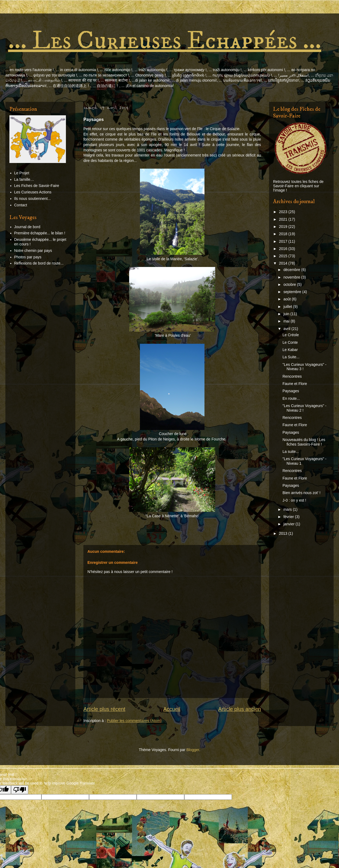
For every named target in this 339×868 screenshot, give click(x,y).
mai (287, 321)
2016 (284, 249)
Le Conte (290, 342)
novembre (292, 277)
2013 (284, 533)
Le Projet (22, 173)
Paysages (291, 391)
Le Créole (291, 335)
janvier (289, 524)
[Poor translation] (20, 790)
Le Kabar (290, 350)
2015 (284, 256)
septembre (293, 292)
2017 (284, 241)
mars (288, 509)
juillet (288, 307)
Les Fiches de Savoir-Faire (37, 186)
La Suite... (291, 357)
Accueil (172, 709)
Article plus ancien (240, 709)
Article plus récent (104, 709)
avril (287, 329)
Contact (21, 205)
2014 (284, 263)
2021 (284, 219)
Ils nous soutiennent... (33, 199)
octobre (290, 284)
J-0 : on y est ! (294, 500)
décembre (292, 270)
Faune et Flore (295, 384)
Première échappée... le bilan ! (40, 233)
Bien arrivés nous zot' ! (301, 493)
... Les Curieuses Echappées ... (165, 41)
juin (287, 314)
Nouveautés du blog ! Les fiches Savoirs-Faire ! (304, 442)
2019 (284, 227)
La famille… (24, 179)
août (287, 299)
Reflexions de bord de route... (39, 263)
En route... (291, 398)
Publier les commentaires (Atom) (134, 721)
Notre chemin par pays (33, 251)
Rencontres (292, 376)
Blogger (193, 750)
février (289, 517)
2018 (284, 234)
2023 (284, 212)
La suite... (291, 452)
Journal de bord (27, 227)
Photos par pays (28, 257)
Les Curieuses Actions (33, 192)
